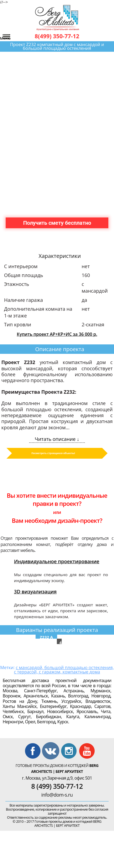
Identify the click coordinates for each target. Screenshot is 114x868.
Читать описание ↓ (57, 439)
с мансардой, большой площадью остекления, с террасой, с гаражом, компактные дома (64, 670)
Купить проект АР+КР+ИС (57, 334)
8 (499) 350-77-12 (57, 786)
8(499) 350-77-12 (57, 36)
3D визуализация (35, 592)
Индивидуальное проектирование (57, 561)
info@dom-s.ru (57, 795)
